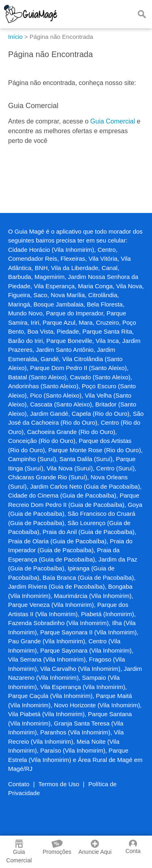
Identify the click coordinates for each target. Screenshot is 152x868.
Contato (19, 784)
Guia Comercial (113, 121)
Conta (133, 847)
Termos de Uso (59, 784)
